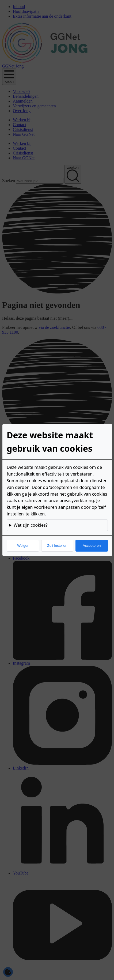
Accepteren (92, 546)
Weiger (23, 546)
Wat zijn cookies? (31, 525)
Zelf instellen (57, 546)
